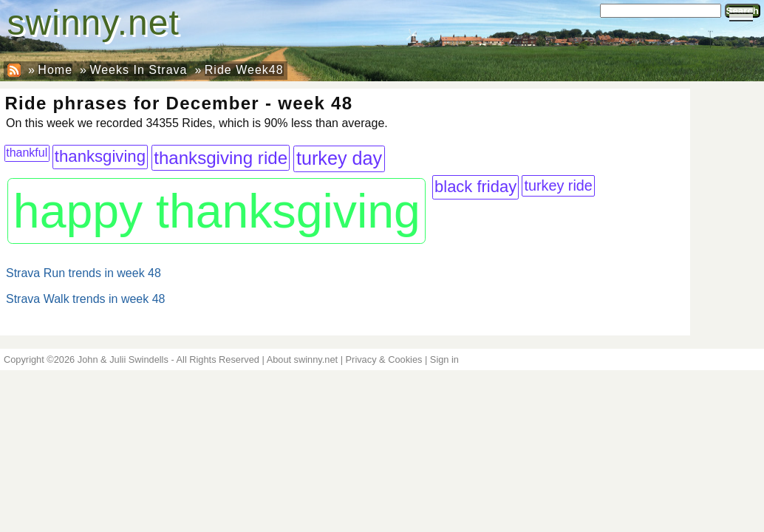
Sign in (444, 359)
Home (55, 70)
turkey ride (558, 185)
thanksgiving (100, 156)
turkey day (339, 158)
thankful (27, 153)
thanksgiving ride (221, 158)
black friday (475, 187)
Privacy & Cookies (384, 359)
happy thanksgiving (217, 211)
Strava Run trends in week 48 (83, 273)
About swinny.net (303, 359)
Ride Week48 (244, 70)
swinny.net (93, 23)
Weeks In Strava (138, 70)
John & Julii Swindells (123, 359)
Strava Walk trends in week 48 (86, 299)
